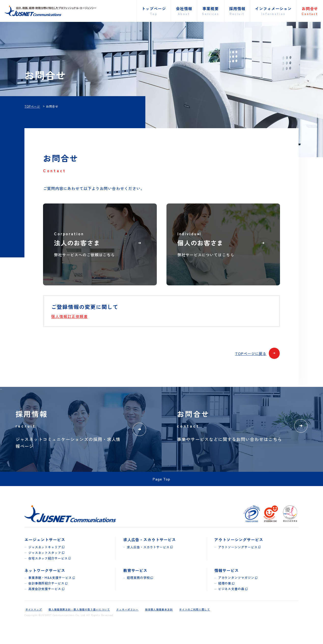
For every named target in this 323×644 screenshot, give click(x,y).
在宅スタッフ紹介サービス (48, 571)
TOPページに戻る (256, 361)
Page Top (161, 491)
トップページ (154, 11)
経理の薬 (225, 596)
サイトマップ (33, 622)
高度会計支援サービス (45, 602)
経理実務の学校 (138, 590)
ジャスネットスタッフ (45, 565)
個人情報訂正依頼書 (69, 324)
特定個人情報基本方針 (153, 622)
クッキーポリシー (123, 622)
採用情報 (237, 11)
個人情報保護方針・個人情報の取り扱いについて (77, 622)
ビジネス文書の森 (231, 602)
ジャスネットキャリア (45, 560)
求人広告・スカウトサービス (148, 560)
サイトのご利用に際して (187, 622)
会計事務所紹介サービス (46, 596)
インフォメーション (273, 11)
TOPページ (32, 106)
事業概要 (211, 11)
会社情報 (184, 11)
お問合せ (310, 11)
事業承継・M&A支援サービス (50, 590)
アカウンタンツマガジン (236, 590)
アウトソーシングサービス (238, 560)
